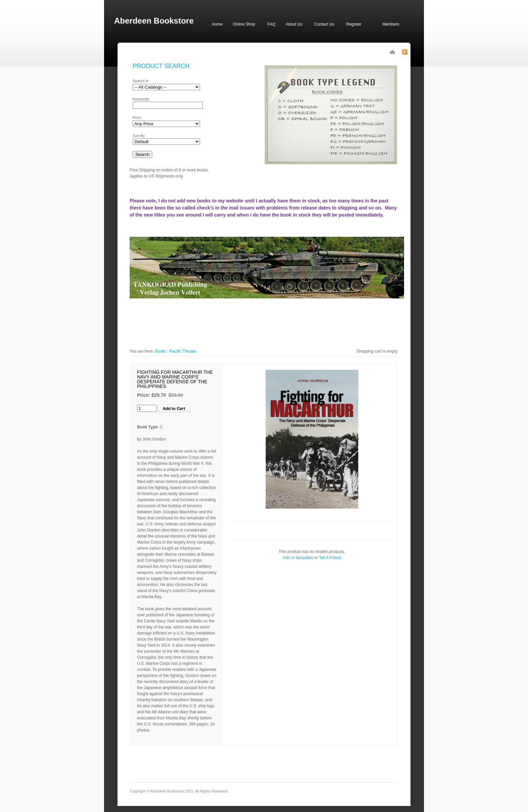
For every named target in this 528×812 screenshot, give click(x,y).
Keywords (141, 99)
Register (354, 24)
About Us (294, 24)
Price (137, 118)
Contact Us (324, 24)
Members (391, 24)
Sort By (139, 136)
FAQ (271, 24)
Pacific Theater (183, 351)
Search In (141, 81)
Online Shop (244, 24)
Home (217, 24)
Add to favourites (298, 558)
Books (160, 351)
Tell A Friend (330, 558)
